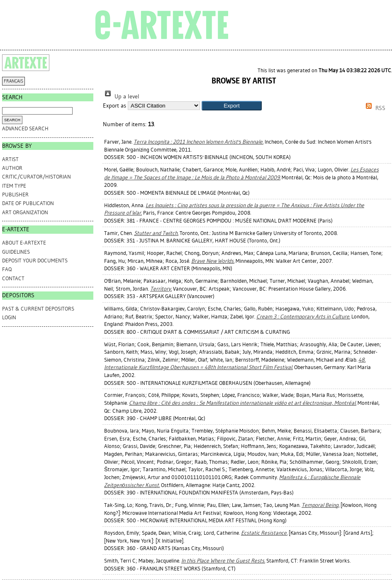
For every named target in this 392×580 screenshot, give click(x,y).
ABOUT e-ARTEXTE (24, 243)
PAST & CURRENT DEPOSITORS (38, 309)
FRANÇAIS (13, 81)
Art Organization (25, 212)
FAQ (7, 269)
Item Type (14, 186)
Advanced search (25, 128)
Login (9, 317)
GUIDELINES (16, 252)
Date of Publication (28, 203)
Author (12, 168)
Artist (10, 159)
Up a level (121, 97)
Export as (114, 106)
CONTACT (13, 278)
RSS (374, 108)
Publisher (15, 195)
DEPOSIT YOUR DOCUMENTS (35, 261)
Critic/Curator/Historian (37, 177)
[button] (232, 106)
